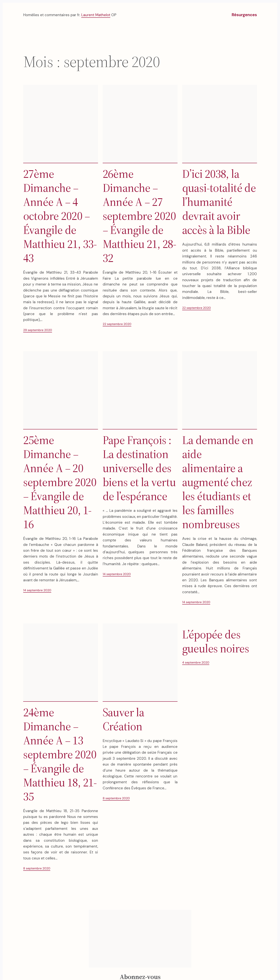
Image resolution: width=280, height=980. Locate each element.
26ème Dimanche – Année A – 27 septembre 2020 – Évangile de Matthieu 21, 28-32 (140, 216)
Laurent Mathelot (96, 15)
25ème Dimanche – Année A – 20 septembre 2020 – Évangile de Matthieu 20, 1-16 (60, 482)
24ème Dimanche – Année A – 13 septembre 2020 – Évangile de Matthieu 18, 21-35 (60, 754)
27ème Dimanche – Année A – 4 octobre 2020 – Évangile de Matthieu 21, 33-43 (60, 216)
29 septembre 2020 (38, 330)
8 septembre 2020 (37, 868)
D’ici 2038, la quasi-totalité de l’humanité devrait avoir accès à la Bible (219, 202)
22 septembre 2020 (117, 324)
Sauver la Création (124, 719)
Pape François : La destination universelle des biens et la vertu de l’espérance (139, 468)
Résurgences (244, 15)
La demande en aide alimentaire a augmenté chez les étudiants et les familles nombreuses (218, 482)
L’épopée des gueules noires (216, 641)
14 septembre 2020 (37, 590)
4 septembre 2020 (196, 662)
